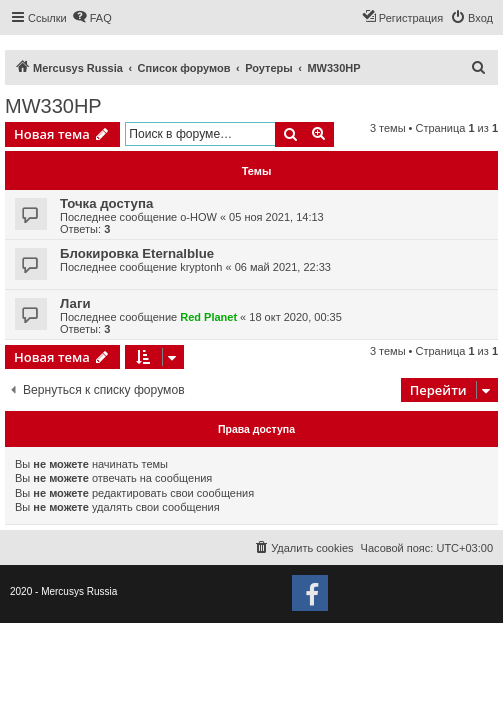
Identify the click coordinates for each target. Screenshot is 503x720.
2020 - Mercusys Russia (63, 591)
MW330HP (53, 106)
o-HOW (198, 217)
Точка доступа (106, 203)
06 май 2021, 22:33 (283, 267)
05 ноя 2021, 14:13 (276, 217)
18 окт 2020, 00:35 (295, 317)
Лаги (75, 303)
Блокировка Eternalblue (137, 253)
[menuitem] (92, 18)
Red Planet (208, 317)
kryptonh (201, 267)
